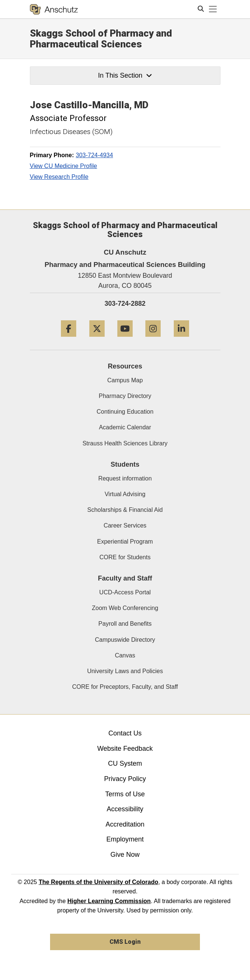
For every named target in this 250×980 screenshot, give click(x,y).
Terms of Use (125, 794)
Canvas (125, 655)
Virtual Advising (125, 494)
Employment (125, 839)
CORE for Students (125, 557)
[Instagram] (153, 340)
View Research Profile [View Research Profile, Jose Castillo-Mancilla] (59, 177)
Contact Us (125, 733)
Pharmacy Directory (125, 396)
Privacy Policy (125, 779)
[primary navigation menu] (213, 9)
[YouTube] (125, 340)
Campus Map (125, 380)
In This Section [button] (125, 75)
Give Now (125, 855)
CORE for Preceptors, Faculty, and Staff (125, 687)
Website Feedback (125, 749)
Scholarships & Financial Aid (125, 510)
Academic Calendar (125, 427)
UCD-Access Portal (125, 592)
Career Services (125, 525)
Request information (125, 478)
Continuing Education (125, 412)
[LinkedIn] (181, 340)
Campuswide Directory (125, 640)
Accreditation (125, 824)
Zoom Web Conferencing (125, 608)
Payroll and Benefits (125, 624)
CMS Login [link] (125, 942)
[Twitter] (97, 340)
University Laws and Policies (125, 671)
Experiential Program (125, 542)
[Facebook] (69, 340)
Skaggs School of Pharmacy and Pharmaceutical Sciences (101, 39)
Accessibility (125, 809)
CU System (125, 763)
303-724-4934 (95, 155)
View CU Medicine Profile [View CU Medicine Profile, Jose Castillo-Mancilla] (64, 166)
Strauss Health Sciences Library (125, 443)
